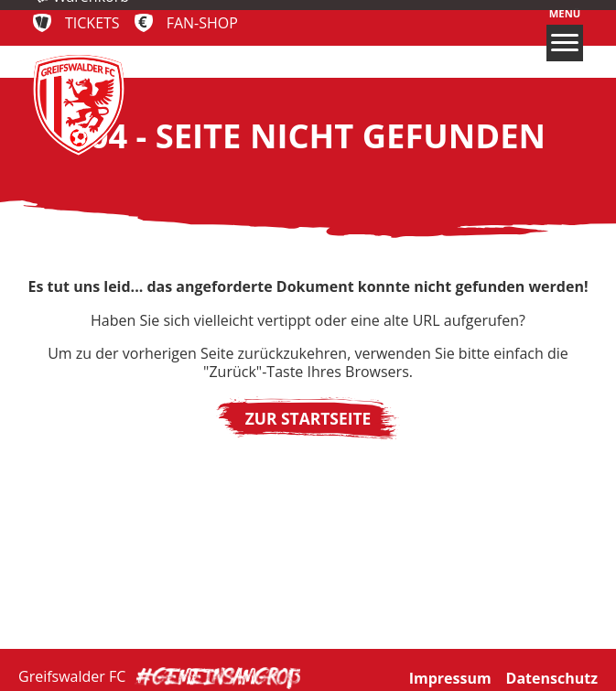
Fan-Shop (202, 23)
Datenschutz (552, 675)
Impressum (450, 675)
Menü (565, 34)
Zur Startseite (308, 418)
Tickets (92, 23)
